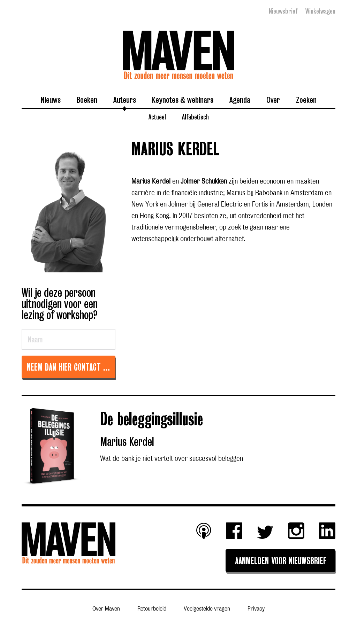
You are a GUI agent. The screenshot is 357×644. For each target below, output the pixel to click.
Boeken (87, 100)
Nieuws (51, 100)
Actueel (157, 117)
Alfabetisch (195, 117)
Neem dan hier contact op (69, 368)
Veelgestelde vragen (207, 609)
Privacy (256, 609)
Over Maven (106, 609)
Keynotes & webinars (183, 100)
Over (273, 100)
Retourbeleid (152, 609)
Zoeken (306, 100)
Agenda (240, 100)
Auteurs (125, 100)
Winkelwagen (320, 11)
